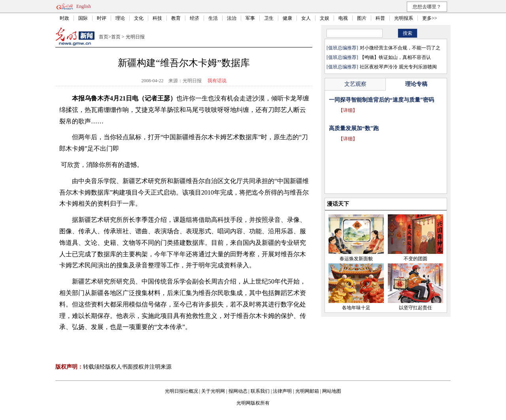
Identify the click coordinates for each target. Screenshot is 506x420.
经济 (194, 18)
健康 (287, 18)
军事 (250, 18)
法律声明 (282, 391)
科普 (380, 18)
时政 (64, 18)
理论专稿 (416, 84)
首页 (104, 37)
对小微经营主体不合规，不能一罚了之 (400, 48)
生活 (213, 18)
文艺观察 (355, 84)
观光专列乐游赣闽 (418, 67)
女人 (306, 18)
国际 (83, 18)
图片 (362, 18)
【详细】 (348, 110)
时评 (102, 18)
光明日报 (135, 37)
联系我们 (260, 391)
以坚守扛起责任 (415, 308)
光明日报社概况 (181, 391)
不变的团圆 (415, 259)
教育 (176, 18)
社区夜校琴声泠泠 (379, 67)
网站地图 (332, 391)
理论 (120, 18)
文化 (139, 18)
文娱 (325, 18)
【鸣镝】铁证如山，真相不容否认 (395, 57)
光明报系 (404, 18)
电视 (343, 18)
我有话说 (217, 81)
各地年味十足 (356, 308)
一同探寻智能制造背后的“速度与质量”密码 (381, 100)
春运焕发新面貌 (356, 259)
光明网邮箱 (307, 391)
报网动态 (238, 391)
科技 (157, 18)
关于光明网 (213, 391)
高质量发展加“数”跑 (354, 128)
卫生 (269, 18)
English (84, 6)
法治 (232, 18)
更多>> (430, 18)
